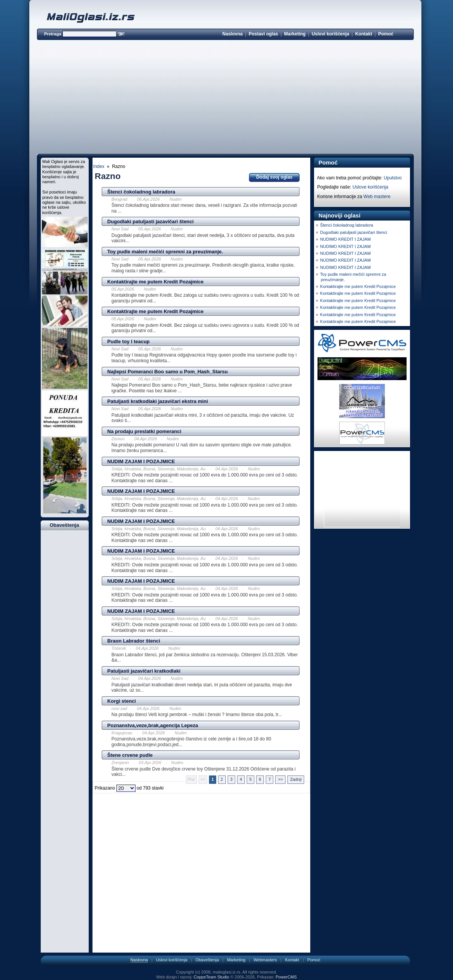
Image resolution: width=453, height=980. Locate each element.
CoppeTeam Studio (212, 977)
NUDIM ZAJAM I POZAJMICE (141, 461)
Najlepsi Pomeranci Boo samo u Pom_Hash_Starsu (167, 372)
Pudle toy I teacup (128, 341)
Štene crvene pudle (130, 755)
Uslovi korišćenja (331, 34)
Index (99, 166)
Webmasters (265, 960)
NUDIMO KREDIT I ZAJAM (345, 239)
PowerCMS (286, 977)
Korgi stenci (122, 701)
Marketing (295, 34)
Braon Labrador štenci (134, 641)
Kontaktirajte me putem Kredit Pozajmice (156, 282)
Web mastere (377, 197)
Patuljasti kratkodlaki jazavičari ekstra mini (158, 401)
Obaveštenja (207, 960)
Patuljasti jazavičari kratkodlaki (144, 671)
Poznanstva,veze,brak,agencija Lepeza (153, 725)
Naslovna (232, 34)
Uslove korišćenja (370, 187)
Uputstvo (393, 178)
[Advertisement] (225, 98)
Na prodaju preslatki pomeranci (144, 431)
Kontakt (364, 34)
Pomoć (386, 34)
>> (280, 779)
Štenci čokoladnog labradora (141, 192)
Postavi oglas (263, 34)
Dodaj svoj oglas (274, 177)
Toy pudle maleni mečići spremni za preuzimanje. (165, 252)
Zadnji (296, 779)
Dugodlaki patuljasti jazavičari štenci (151, 221)
